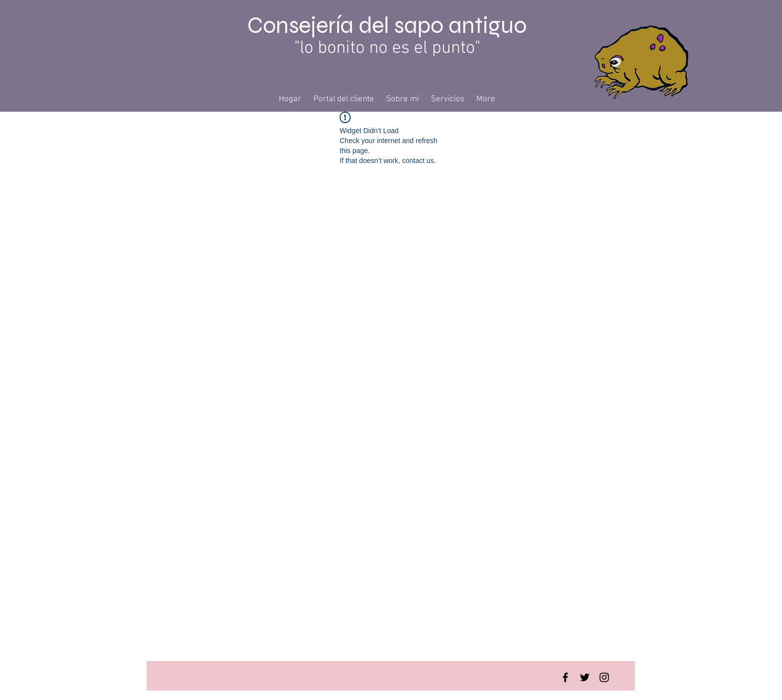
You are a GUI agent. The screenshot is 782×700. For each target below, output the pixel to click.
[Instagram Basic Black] (604, 677)
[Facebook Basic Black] (565, 677)
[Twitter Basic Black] (585, 677)
